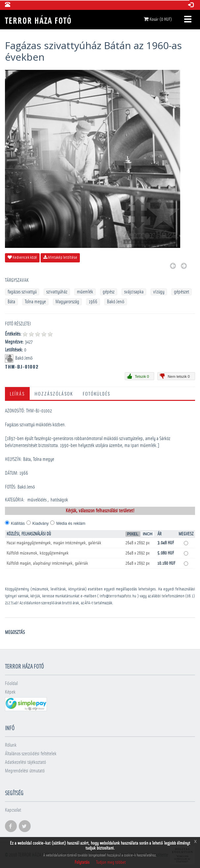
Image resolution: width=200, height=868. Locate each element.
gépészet (182, 292)
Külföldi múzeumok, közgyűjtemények (38, 553)
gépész (109, 292)
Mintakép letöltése (60, 257)
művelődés (37, 500)
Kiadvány (40, 524)
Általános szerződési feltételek (31, 754)
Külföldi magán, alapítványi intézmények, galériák (47, 563)
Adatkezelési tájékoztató (25, 762)
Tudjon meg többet (111, 862)
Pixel (133, 534)
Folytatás (82, 862)
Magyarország (67, 302)
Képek (10, 692)
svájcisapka (134, 292)
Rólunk (11, 745)
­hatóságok (59, 500)
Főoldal (11, 684)
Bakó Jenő (116, 302)
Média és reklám (71, 524)
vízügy (159, 292)
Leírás (17, 393)
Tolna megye (35, 302)
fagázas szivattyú (22, 292)
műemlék (85, 292)
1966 (93, 302)
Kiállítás (18, 524)
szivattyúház (57, 292)
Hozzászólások (54, 393)
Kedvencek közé (22, 257)
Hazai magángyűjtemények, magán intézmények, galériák (54, 543)
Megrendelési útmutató (25, 771)
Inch (148, 534)
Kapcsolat (13, 810)
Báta (11, 302)
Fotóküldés (97, 393)
